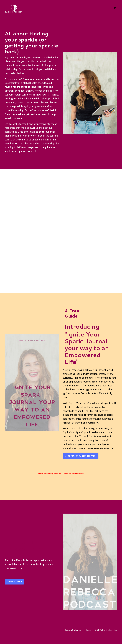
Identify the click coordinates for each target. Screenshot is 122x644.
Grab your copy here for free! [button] (81, 464)
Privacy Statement (74, 638)
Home (88, 638)
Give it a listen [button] (14, 590)
